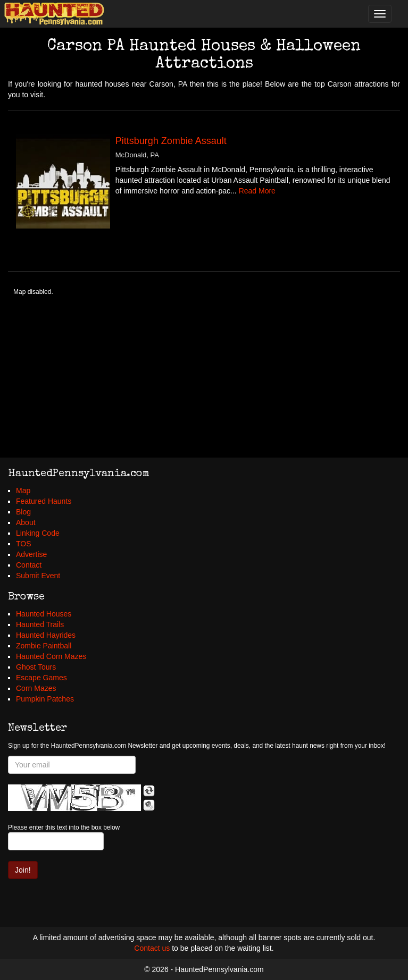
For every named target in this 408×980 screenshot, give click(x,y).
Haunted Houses (44, 614)
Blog (23, 512)
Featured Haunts (44, 501)
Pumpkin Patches (45, 699)
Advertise (31, 554)
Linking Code (38, 533)
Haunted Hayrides (46, 635)
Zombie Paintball (44, 646)
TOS (24, 544)
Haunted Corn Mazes (51, 656)
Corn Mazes (36, 688)
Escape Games (41, 678)
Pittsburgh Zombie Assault (171, 141)
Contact (29, 565)
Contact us (152, 948)
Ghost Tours (36, 667)
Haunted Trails (40, 624)
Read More (257, 191)
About (26, 522)
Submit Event (38, 576)
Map (23, 491)
